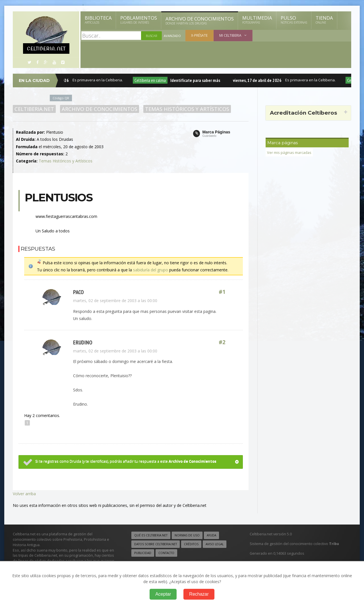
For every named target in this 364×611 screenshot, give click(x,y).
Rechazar (199, 594)
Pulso (294, 20)
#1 (222, 292)
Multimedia (257, 20)
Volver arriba (24, 494)
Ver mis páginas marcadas (289, 153)
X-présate (199, 35)
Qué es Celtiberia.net (151, 535)
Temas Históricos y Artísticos (187, 109)
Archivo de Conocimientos (200, 20)
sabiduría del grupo (151, 270)
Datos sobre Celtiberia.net (156, 544)
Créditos (191, 544)
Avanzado (172, 36)
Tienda (324, 20)
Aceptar (163, 594)
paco (78, 292)
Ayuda (211, 535)
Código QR (61, 98)
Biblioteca (98, 20)
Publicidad (143, 553)
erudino (83, 342)
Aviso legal (215, 544)
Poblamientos (139, 20)
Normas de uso (187, 535)
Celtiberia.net (34, 109)
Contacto (166, 553)
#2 (222, 342)
